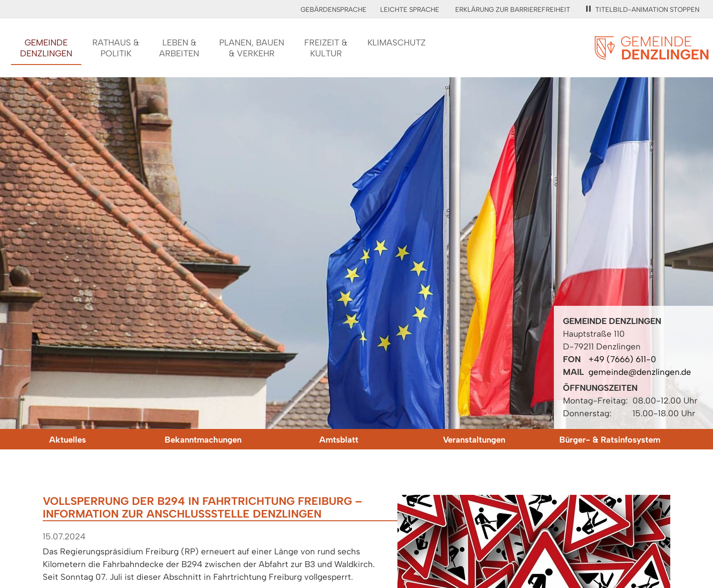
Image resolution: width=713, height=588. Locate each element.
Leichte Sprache (410, 10)
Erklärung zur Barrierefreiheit (513, 10)
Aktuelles (68, 440)
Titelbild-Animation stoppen (643, 10)
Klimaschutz (397, 42)
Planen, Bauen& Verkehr (252, 48)
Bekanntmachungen (203, 440)
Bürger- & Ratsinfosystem (610, 440)
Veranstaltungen (474, 440)
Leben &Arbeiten (179, 48)
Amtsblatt (339, 440)
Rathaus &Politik (116, 48)
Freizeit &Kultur (326, 48)
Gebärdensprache (334, 10)
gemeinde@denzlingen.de (640, 372)
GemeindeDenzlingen (46, 48)
